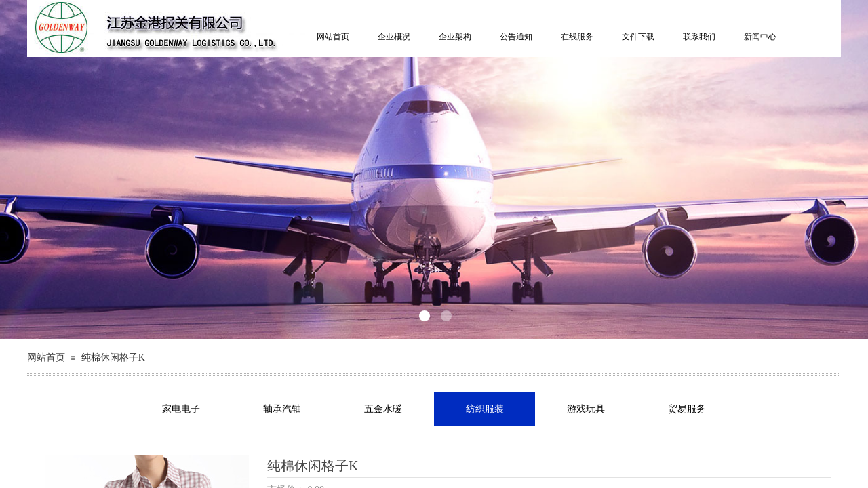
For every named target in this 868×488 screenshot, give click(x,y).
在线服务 (577, 37)
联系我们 (699, 37)
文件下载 (638, 37)
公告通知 (516, 37)
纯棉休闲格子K (113, 358)
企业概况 (394, 37)
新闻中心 (760, 37)
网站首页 (333, 37)
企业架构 (455, 37)
